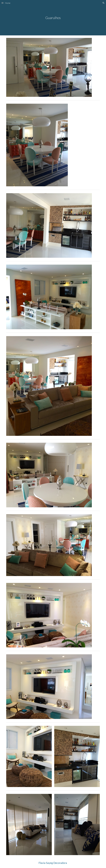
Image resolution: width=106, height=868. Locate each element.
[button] (2, 3)
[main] (53, 18)
